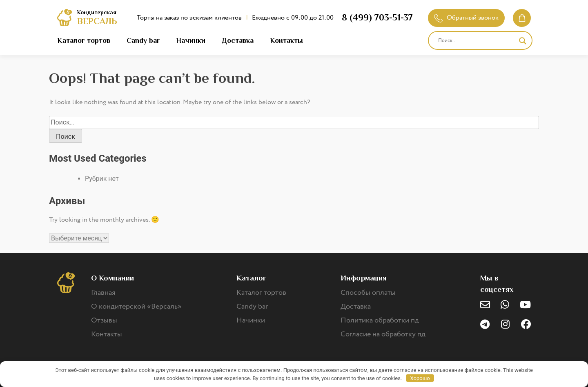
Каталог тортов (84, 40)
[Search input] (477, 41)
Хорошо (420, 378)
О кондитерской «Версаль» (136, 307)
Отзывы (104, 320)
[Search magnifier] (523, 41)
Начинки (191, 40)
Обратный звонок (466, 18)
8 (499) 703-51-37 (377, 17)
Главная (103, 293)
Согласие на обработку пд (383, 334)
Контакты (286, 40)
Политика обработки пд (380, 320)
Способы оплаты (368, 293)
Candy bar (143, 40)
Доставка (238, 40)
